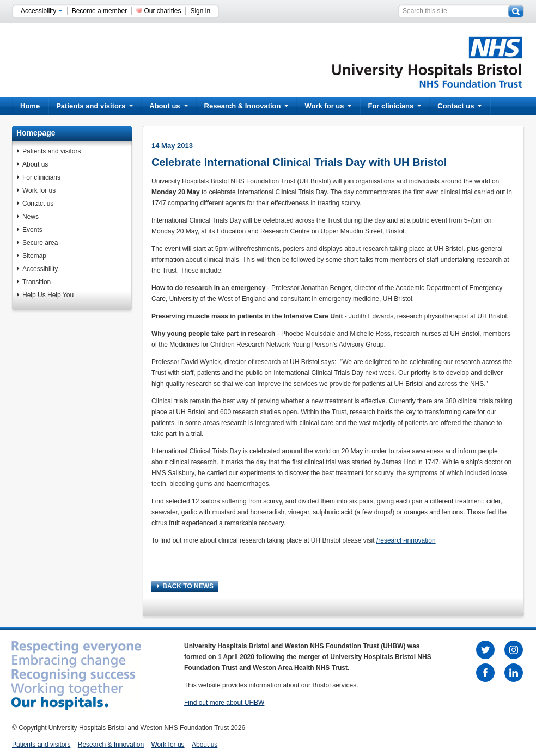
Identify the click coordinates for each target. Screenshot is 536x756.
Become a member (99, 11)
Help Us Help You (48, 295)
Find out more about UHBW (224, 703)
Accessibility (42, 11)
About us (168, 106)
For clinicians (394, 106)
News (31, 217)
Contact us (459, 106)
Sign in (200, 11)
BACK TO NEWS (185, 586)
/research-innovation (406, 540)
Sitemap (34, 256)
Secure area (40, 243)
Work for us (328, 106)
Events (32, 230)
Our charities (162, 11)
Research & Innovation (246, 106)
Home (30, 106)
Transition (36, 282)
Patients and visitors (95, 106)
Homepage (36, 133)
